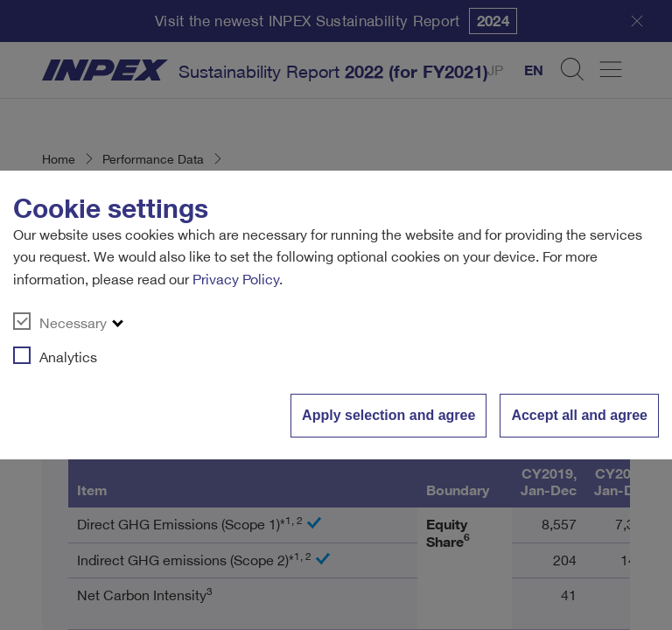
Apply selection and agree (388, 415)
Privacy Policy (236, 279)
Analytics (55, 356)
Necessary (60, 322)
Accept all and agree (579, 415)
